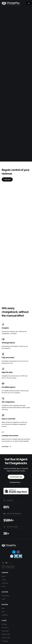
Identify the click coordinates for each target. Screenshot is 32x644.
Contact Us (5, 628)
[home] (12, 3)
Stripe (3, 599)
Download (5, 615)
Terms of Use (6, 638)
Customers (5, 583)
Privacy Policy (6, 634)
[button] (29, 3)
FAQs (3, 612)
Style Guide (5, 631)
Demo (3, 586)
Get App (4, 624)
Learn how (7, 179)
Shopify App (5, 596)
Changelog (5, 641)
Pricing (4, 580)
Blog (3, 608)
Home (3, 576)
